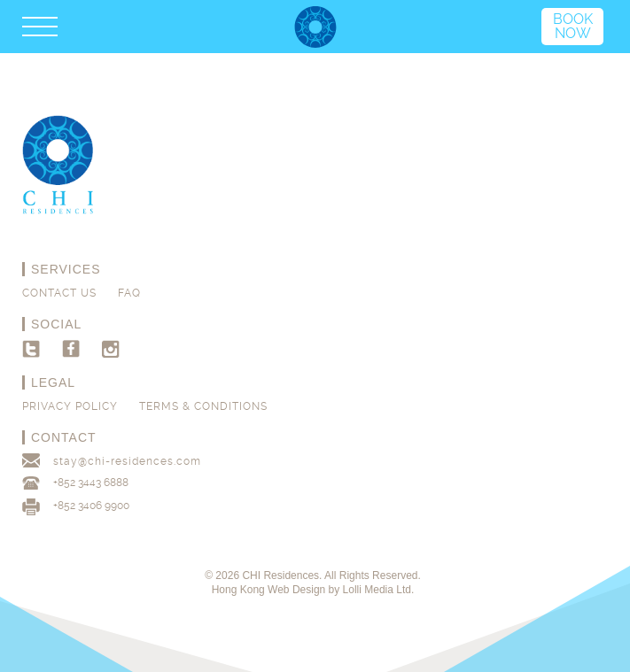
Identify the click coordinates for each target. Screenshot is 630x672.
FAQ (129, 293)
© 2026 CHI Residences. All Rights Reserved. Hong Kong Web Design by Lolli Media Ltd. (313, 583)
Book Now (573, 26)
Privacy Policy (70, 406)
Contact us (59, 293)
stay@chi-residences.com (127, 461)
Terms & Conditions (203, 406)
